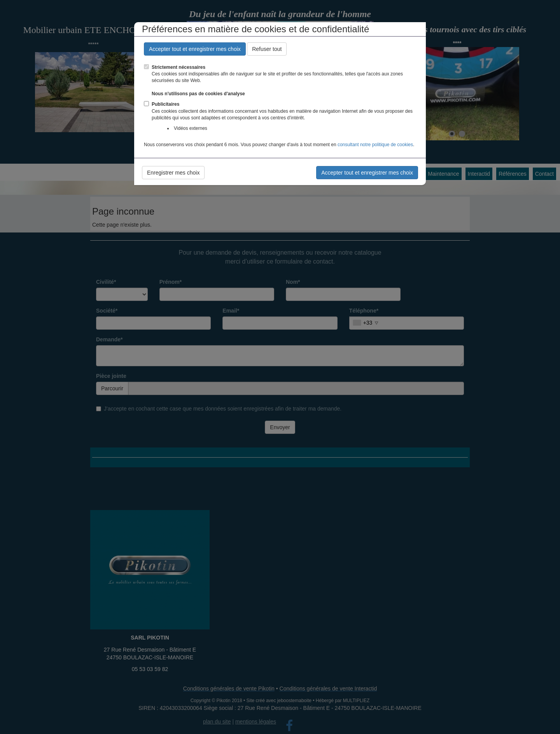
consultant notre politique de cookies (375, 145)
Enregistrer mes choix (173, 173)
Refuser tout (267, 49)
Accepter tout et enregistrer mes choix (195, 49)
